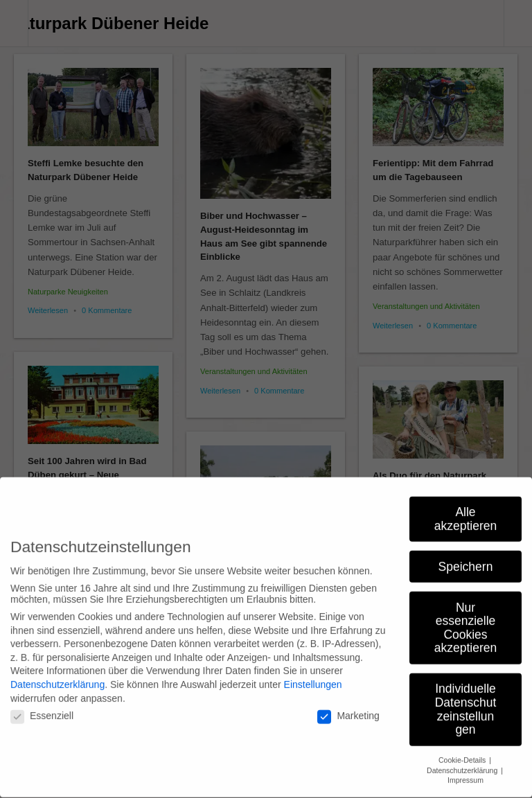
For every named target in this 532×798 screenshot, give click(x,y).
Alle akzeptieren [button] (465, 511)
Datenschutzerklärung (57, 676)
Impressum (465, 772)
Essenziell (42, 707)
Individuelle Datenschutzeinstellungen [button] (466, 701)
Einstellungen (313, 676)
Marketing (348, 707)
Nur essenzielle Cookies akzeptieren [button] (465, 619)
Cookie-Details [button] (463, 752)
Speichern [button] (466, 558)
